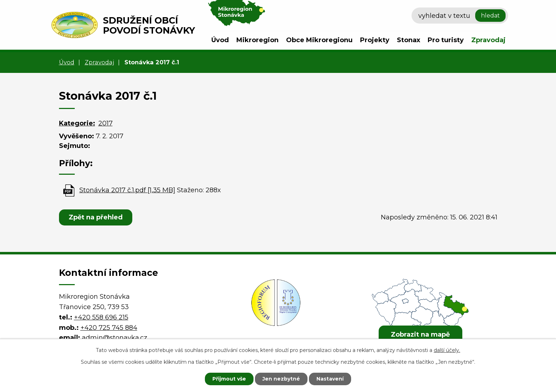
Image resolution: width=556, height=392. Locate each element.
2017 (105, 123)
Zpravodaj (488, 40)
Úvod (220, 40)
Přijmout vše (229, 379)
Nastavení (330, 379)
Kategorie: (77, 123)
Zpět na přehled (96, 217)
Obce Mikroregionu (319, 40)
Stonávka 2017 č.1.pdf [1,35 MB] (127, 190)
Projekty (375, 40)
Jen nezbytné (281, 379)
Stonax (409, 40)
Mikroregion (257, 40)
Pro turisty (446, 40)
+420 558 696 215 (101, 317)
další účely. (447, 350)
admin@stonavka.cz (115, 338)
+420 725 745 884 (109, 328)
